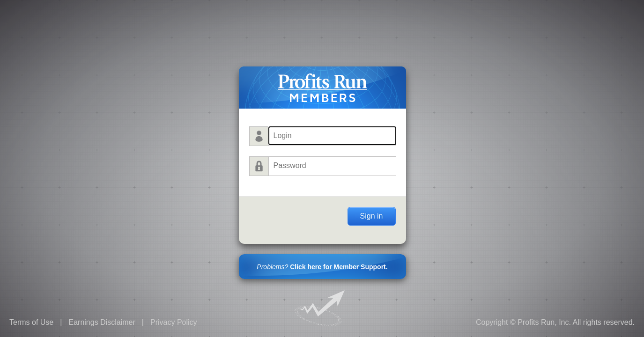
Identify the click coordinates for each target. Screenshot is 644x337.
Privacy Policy (174, 322)
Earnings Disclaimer (102, 322)
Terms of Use (31, 322)
